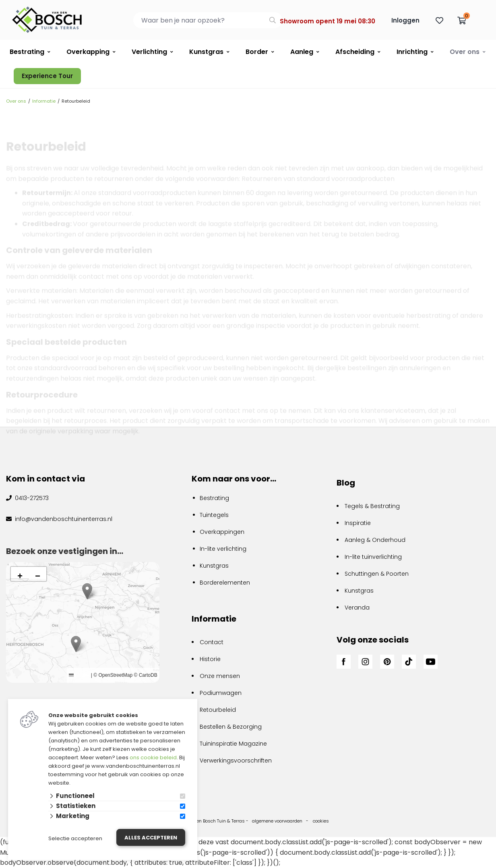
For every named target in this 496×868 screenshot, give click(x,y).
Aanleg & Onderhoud (375, 540)
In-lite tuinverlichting (373, 557)
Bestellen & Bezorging (231, 727)
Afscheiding (355, 52)
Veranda (357, 608)
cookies (321, 821)
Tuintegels (214, 515)
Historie (210, 659)
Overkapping (88, 52)
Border (257, 52)
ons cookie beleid (153, 757)
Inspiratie (358, 523)
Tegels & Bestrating (372, 506)
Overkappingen (222, 532)
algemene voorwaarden (277, 821)
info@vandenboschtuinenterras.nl (63, 519)
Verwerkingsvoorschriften (236, 761)
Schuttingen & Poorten (377, 574)
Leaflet (79, 675)
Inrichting (412, 52)
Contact (212, 642)
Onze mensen (220, 676)
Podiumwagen (221, 693)
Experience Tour (47, 76)
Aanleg (302, 52)
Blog (346, 483)
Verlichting (149, 52)
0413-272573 (31, 498)
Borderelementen (225, 583)
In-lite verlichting (223, 549)
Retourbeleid (218, 710)
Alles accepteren (151, 838)
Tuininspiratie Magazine (233, 744)
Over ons (465, 52)
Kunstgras (206, 52)
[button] (76, 644)
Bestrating (27, 52)
